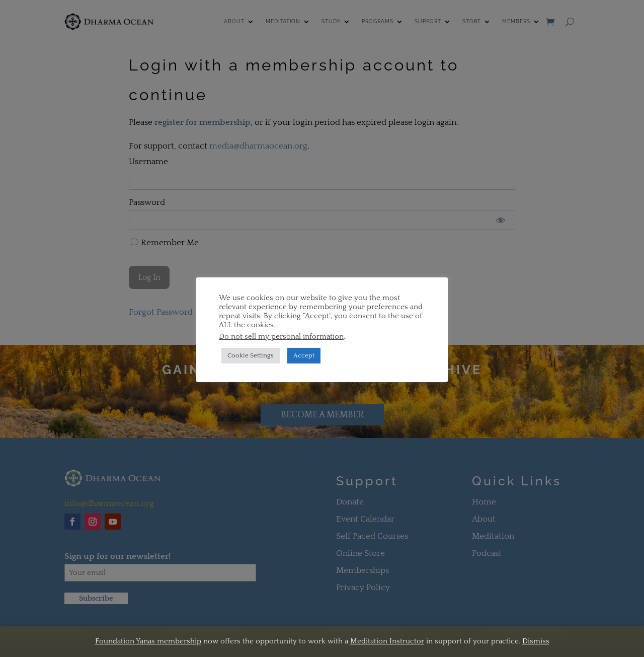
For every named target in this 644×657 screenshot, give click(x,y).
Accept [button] (304, 355)
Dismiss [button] (536, 641)
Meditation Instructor (387, 641)
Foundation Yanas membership (148, 641)
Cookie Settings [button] (251, 355)
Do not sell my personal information (281, 337)
